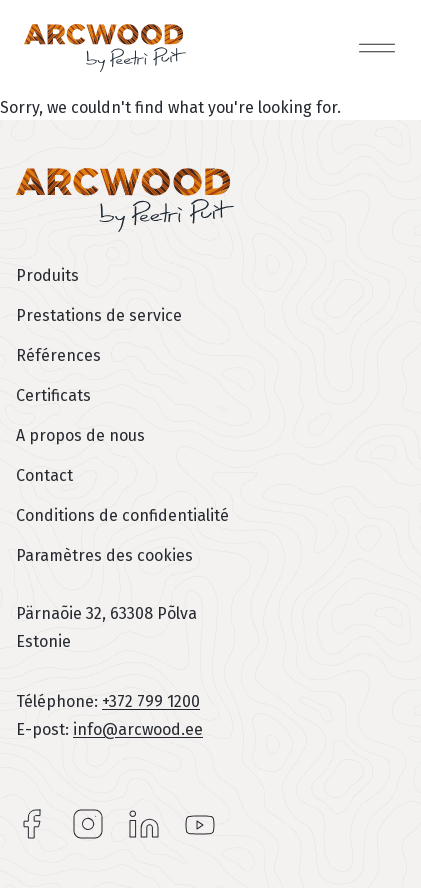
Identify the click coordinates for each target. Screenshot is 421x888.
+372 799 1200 (151, 701)
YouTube (200, 824)
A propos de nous (80, 435)
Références (58, 355)
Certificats (53, 395)
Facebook (32, 824)
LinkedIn (144, 824)
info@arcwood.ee (138, 729)
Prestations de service (99, 315)
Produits (47, 275)
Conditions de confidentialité (122, 515)
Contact (44, 475)
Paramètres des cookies (104, 555)
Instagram (88, 824)
